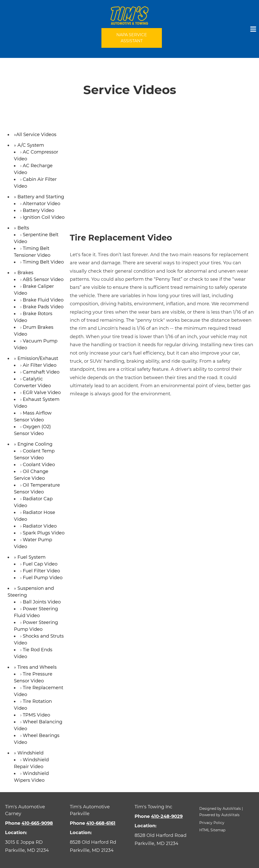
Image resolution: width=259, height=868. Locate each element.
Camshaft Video (41, 372)
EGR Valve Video (42, 393)
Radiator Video (40, 526)
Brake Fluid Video (43, 300)
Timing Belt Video (43, 262)
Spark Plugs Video (44, 533)
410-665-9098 (37, 823)
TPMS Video (36, 715)
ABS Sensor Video (43, 279)
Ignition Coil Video (44, 217)
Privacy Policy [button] (212, 823)
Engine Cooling (35, 444)
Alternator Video (41, 204)
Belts (23, 228)
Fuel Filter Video (41, 571)
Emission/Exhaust (38, 358)
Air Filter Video (40, 365)
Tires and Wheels (37, 667)
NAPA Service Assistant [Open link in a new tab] (132, 38)
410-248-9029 (167, 816)
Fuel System (31, 557)
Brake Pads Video (43, 307)
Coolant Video (39, 465)
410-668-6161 (101, 823)
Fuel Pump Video (43, 578)
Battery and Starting (41, 197)
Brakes (25, 273)
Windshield (30, 753)
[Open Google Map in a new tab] (32, 846)
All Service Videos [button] (36, 135)
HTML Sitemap (212, 830)
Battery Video (38, 210)
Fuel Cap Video (40, 564)
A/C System (31, 145)
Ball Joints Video (42, 602)
